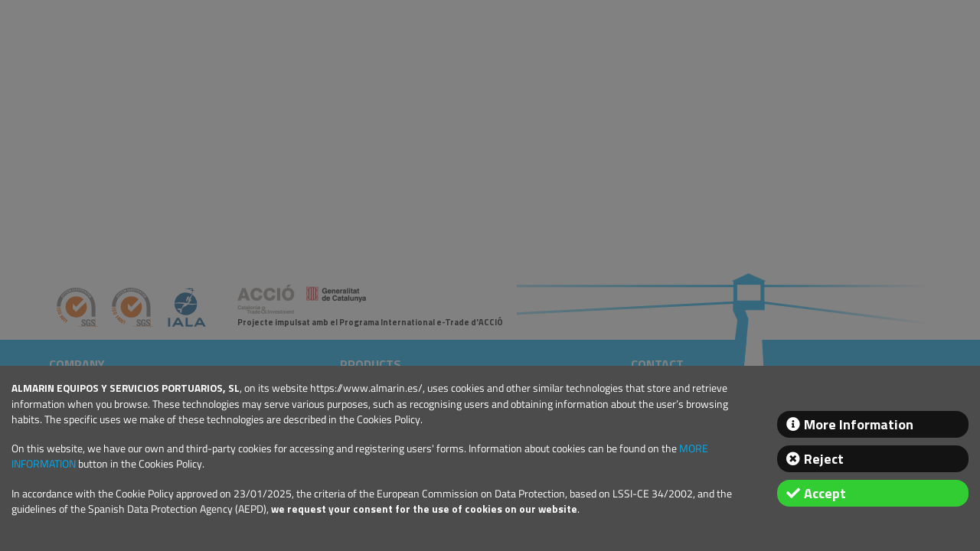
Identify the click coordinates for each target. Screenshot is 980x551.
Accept (825, 493)
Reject (824, 459)
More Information (859, 424)
